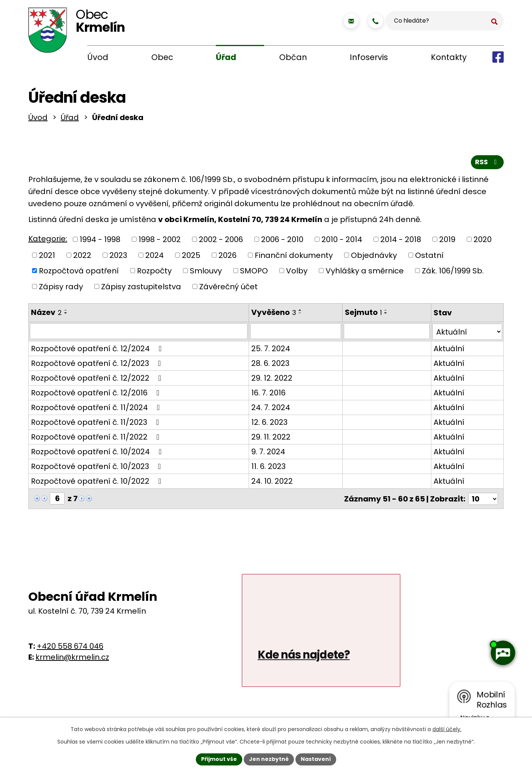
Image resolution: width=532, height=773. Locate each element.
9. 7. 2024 (268, 453)
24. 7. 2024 (270, 409)
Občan (293, 57)
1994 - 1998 (100, 241)
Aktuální (449, 350)
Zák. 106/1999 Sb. (453, 272)
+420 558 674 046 (70, 647)
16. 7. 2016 (268, 394)
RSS (487, 164)
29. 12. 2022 (271, 379)
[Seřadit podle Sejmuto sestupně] (385, 315)
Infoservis (369, 57)
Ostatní (429, 257)
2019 (447, 241)
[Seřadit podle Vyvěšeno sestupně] (300, 315)
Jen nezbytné (269, 759)
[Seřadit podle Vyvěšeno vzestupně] (300, 312)
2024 (155, 257)
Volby (297, 272)
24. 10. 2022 (272, 482)
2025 (191, 257)
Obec (162, 57)
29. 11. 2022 (271, 438)
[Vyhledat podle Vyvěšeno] (295, 333)
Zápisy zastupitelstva (141, 288)
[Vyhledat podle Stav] (467, 333)
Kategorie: (48, 241)
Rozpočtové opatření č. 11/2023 (97, 423)
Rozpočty (154, 272)
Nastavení (316, 759)
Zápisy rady (61, 288)
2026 (228, 257)
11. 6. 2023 (268, 468)
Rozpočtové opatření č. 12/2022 (98, 379)
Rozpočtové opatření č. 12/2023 (98, 364)
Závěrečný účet (228, 288)
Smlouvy (206, 272)
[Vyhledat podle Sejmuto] (387, 333)
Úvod (98, 57)
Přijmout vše (219, 759)
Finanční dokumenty (294, 257)
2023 (118, 257)
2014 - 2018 (401, 241)
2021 (47, 257)
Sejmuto (363, 314)
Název (46, 314)
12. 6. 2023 (269, 423)
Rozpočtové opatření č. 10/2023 (98, 468)
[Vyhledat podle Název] (138, 333)
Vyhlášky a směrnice (365, 272)
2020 (483, 241)
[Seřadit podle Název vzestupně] (66, 312)
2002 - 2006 (221, 241)
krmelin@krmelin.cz (72, 658)
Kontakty (449, 57)
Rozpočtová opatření (79, 272)
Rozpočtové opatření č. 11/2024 (97, 409)
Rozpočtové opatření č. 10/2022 (98, 482)
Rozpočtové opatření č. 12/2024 (98, 350)
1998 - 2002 (160, 241)
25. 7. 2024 (270, 350)
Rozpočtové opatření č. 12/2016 (97, 394)
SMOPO (254, 272)
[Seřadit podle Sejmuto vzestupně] (385, 312)
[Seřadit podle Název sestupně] (66, 315)
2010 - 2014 (342, 241)
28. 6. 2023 (270, 364)
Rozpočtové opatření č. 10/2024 (98, 453)
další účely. (447, 729)
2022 (82, 257)
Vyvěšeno (273, 314)
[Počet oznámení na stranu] (483, 500)
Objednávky (374, 257)
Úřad (226, 57)
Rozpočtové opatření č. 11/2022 (97, 438)
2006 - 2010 (282, 241)
